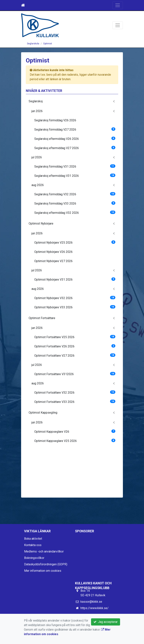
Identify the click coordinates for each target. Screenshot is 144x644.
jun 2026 (37, 111)
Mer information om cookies (43, 571)
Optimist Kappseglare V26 (75, 431)
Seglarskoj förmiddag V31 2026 (75, 166)
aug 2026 (38, 185)
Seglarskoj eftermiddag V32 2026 (75, 213)
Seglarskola (33, 44)
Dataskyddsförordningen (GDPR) (46, 564)
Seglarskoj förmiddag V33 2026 (75, 203)
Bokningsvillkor (34, 558)
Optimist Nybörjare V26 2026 (53, 252)
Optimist (48, 44)
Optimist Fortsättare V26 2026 (75, 346)
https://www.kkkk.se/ (95, 608)
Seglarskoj (36, 101)
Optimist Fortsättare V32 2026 (75, 392)
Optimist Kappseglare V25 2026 (75, 441)
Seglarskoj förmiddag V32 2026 (75, 194)
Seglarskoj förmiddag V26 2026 (55, 120)
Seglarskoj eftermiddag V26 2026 (75, 139)
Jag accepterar (106, 622)
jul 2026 (37, 157)
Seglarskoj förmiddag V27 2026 (75, 129)
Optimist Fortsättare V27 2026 (75, 355)
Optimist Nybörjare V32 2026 (75, 298)
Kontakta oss (33, 545)
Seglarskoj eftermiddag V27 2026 (75, 148)
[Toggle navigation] (118, 5)
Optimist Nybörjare (41, 224)
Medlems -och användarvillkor (44, 551)
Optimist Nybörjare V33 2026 (75, 307)
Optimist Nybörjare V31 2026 (75, 279)
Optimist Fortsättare (42, 318)
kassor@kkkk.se (91, 602)
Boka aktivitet (33, 539)
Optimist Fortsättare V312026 (75, 374)
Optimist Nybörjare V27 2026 (53, 261)
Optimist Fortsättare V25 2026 (75, 337)
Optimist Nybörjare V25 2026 (75, 242)
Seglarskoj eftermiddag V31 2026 (75, 176)
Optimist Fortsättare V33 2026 (75, 402)
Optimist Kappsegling (43, 413)
